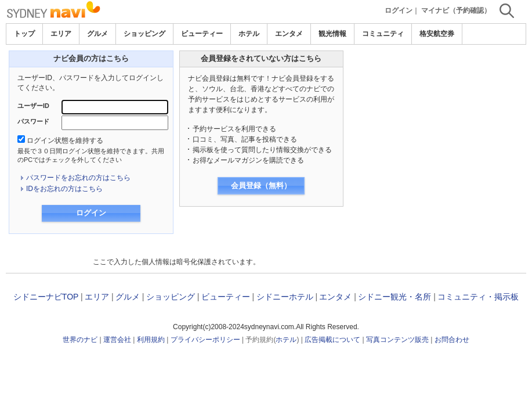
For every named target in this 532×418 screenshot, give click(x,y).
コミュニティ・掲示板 (478, 297)
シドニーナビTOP (46, 297)
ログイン (399, 10)
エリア (61, 34)
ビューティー (202, 34)
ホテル (249, 34)
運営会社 (117, 340)
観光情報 (332, 34)
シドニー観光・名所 (395, 297)
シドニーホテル (285, 297)
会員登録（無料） (261, 185)
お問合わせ (452, 340)
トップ (24, 34)
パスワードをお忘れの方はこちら (78, 178)
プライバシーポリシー (205, 340)
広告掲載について (332, 340)
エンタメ (289, 34)
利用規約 (151, 340)
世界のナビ (80, 340)
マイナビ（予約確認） (456, 10)
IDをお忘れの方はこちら (64, 189)
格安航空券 (437, 34)
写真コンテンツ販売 (397, 340)
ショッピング (144, 34)
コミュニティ (383, 34)
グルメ (97, 34)
